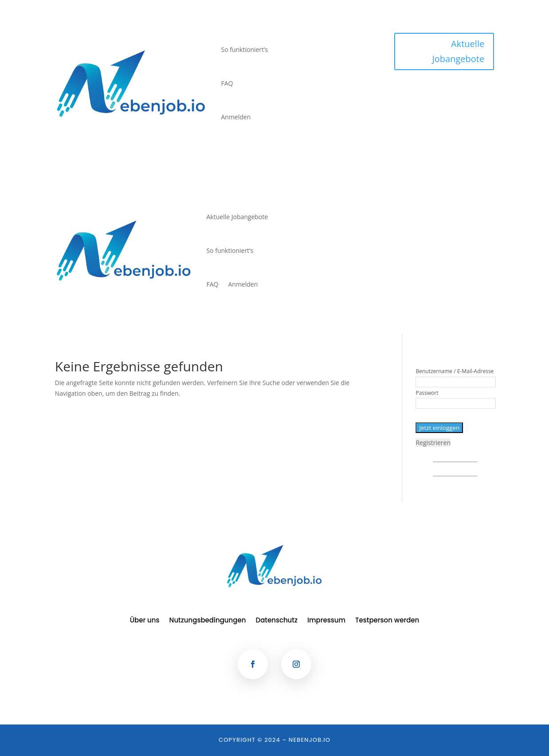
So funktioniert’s (244, 49)
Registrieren (433, 443)
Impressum (326, 621)
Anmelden (236, 117)
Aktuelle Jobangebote (458, 51)
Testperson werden (387, 621)
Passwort (427, 393)
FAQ (227, 83)
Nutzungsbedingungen (208, 621)
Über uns (145, 621)
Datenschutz (277, 621)
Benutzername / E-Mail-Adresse (455, 371)
